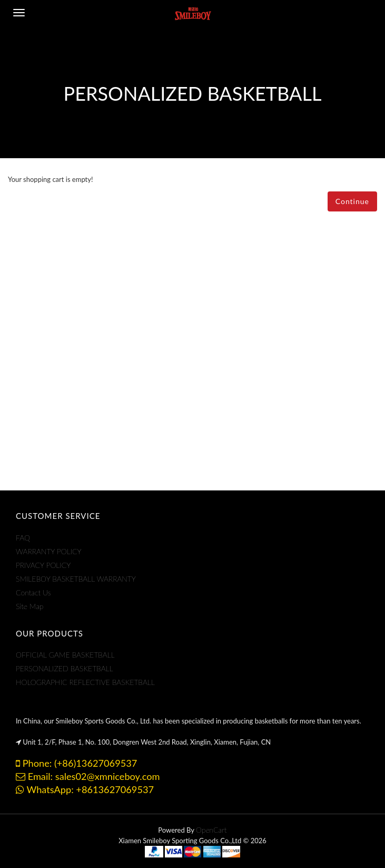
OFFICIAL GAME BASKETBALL (65, 655)
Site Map (29, 606)
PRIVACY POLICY (43, 565)
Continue (352, 201)
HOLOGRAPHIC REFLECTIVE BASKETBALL (85, 682)
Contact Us (33, 592)
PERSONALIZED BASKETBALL (65, 668)
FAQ (23, 538)
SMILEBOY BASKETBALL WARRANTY (76, 579)
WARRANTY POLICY (49, 551)
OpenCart (211, 830)
